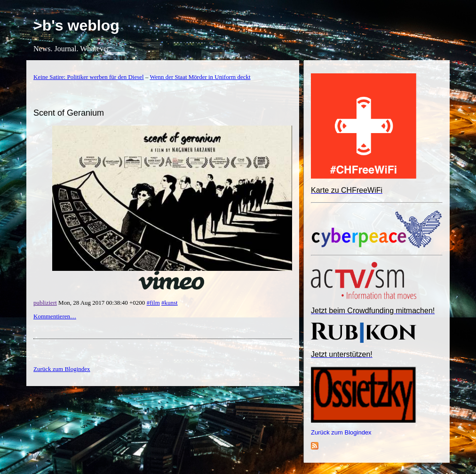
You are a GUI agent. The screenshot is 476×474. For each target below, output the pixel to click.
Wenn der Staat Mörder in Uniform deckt (200, 77)
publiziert (45, 303)
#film (153, 303)
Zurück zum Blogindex (341, 432)
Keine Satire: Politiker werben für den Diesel (89, 77)
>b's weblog (76, 25)
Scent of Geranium (69, 113)
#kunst (170, 303)
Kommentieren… (55, 316)
